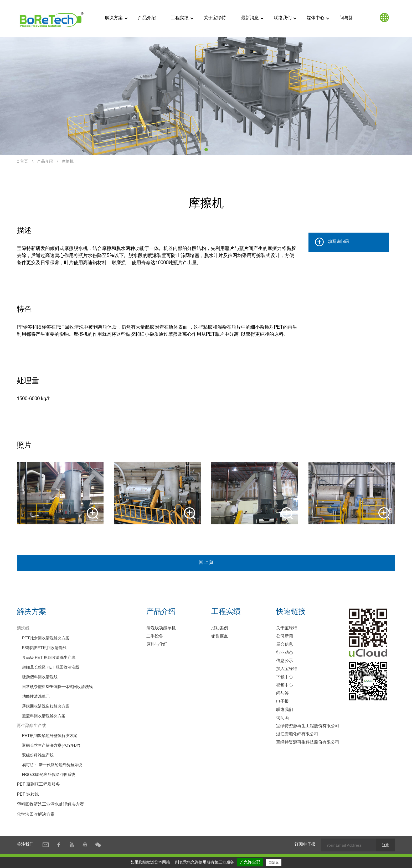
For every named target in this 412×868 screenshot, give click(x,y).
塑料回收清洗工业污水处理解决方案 (50, 805)
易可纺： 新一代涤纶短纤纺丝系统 (52, 766)
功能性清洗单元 (36, 697)
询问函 (282, 719)
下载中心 (285, 678)
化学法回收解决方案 (36, 815)
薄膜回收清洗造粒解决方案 (46, 707)
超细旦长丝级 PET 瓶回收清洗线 (51, 668)
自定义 (274, 862)
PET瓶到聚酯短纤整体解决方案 (50, 736)
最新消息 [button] (250, 18)
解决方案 (114, 18)
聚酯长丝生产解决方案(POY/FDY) (51, 746)
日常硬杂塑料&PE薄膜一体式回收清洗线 (57, 687)
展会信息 (285, 645)
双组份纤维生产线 (38, 756)
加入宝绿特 (287, 670)
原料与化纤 (157, 645)
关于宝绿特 (215, 18)
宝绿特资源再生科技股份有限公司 (308, 743)
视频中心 (285, 686)
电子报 (282, 702)
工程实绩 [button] (180, 18)
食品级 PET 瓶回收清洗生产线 (49, 658)
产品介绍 (147, 18)
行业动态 (285, 653)
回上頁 (206, 563)
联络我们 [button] (283, 18)
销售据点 (220, 637)
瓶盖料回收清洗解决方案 (44, 717)
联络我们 (285, 710)
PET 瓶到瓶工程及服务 (38, 785)
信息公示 (285, 661)
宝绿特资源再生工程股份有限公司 (308, 727)
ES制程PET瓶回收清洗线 (44, 648)
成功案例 (220, 629)
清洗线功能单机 (161, 629)
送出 (385, 845)
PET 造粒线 (28, 795)
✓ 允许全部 (250, 862)
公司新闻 (285, 637)
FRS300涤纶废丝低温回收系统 (49, 775)
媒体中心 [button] (316, 18)
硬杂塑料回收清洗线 (40, 678)
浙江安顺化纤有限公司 (297, 735)
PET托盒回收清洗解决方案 (46, 639)
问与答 (346, 18)
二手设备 (155, 637)
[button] (206, 150)
